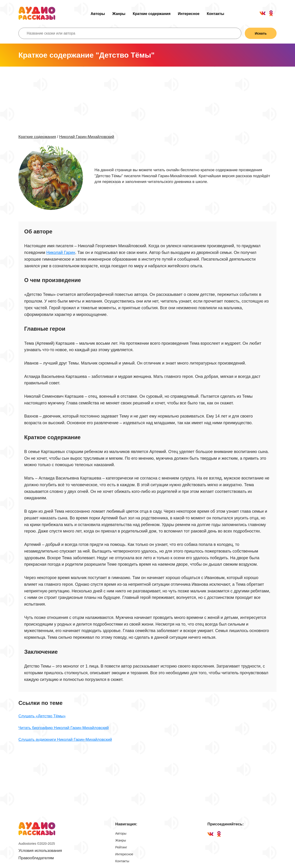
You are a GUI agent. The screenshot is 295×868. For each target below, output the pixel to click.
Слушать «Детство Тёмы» (42, 716)
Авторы (98, 14)
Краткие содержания (152, 14)
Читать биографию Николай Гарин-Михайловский (64, 728)
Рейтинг (121, 847)
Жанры (119, 14)
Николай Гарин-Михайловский (87, 137)
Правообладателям (36, 858)
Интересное (189, 14)
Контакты (215, 14)
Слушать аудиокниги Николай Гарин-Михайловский (65, 740)
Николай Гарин (61, 253)
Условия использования (40, 851)
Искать (261, 33)
